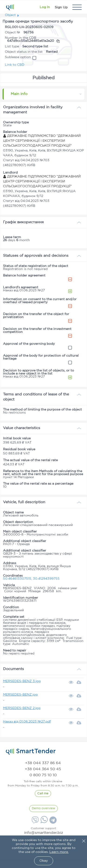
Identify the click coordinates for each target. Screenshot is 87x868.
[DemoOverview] (43, 809)
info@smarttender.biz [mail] (44, 833)
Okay (44, 861)
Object (10, 15)
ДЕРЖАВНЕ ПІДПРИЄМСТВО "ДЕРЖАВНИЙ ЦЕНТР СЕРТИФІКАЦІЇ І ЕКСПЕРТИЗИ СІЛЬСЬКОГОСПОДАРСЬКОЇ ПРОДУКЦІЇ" (42, 141)
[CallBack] (43, 794)
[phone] (43, 763)
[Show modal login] (45, 7)
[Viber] (35, 822)
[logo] (31, 752)
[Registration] (61, 7)
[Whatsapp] (43, 822)
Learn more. (59, 852)
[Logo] (10, 7)
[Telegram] (52, 822)
